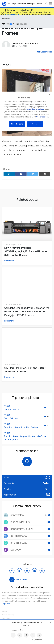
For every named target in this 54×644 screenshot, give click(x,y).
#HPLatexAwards (45, 52)
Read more (9, 261)
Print (6, 24)
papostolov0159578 (22, 529)
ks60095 (16, 550)
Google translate (19, 24)
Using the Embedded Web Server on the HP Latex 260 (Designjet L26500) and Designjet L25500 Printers (27, 312)
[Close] (49, 94)
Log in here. (6, 604)
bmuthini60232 (19, 543)
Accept (35, 124)
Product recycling (8, 615)
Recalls (5, 612)
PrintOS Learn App (13, 15)
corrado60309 (19, 536)
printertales (17, 515)
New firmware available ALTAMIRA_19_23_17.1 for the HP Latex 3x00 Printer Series (26, 252)
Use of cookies (42, 117)
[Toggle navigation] (50, 3)
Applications (6, 19)
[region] (27, 111)
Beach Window (11, 418)
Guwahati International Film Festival (21, 427)
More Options (17, 124)
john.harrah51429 (20, 522)
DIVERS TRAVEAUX (13, 409)
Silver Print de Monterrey (25, 44)
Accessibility (6, 618)
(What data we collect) (35, 109)
